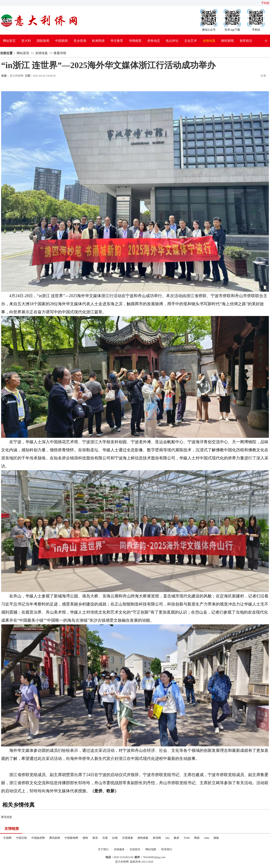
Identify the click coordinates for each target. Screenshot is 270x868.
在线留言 (135, 849)
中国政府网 (38, 838)
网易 (197, 838)
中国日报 (21, 838)
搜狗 (85, 838)
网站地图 (151, 849)
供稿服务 (119, 849)
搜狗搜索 (143, 838)
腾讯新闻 (55, 838)
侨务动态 (154, 41)
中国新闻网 (71, 838)
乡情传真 (209, 41)
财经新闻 (227, 41)
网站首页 (9, 41)
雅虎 (176, 838)
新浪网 (157, 838)
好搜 (115, 838)
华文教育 (117, 41)
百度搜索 (128, 838)
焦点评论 (172, 41)
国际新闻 (43, 41)
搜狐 (216, 838)
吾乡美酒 (80, 41)
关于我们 (103, 849)
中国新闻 (61, 41)
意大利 (26, 41)
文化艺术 (191, 41)
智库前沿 (246, 41)
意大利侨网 (17, 76)
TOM (187, 838)
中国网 (7, 838)
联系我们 (167, 849)
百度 (105, 838)
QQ (167, 838)
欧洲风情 (98, 41)
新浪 (95, 838)
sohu (207, 838)
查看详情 (60, 53)
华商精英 (135, 41)
